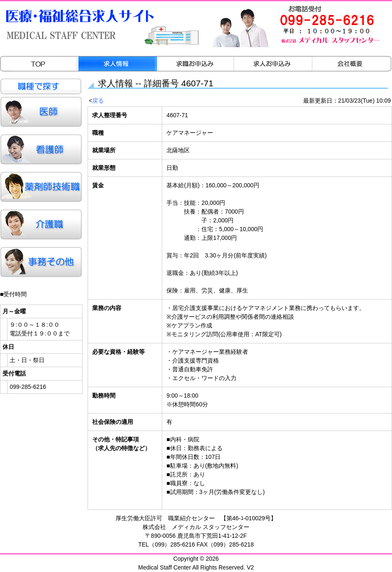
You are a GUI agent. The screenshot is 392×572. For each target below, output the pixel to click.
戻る (98, 101)
